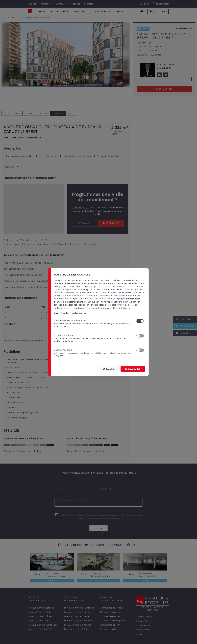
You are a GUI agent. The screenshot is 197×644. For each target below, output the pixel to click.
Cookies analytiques (94, 338)
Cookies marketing (94, 353)
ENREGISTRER (107, 369)
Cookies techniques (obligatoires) (94, 323)
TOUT (132, 369)
